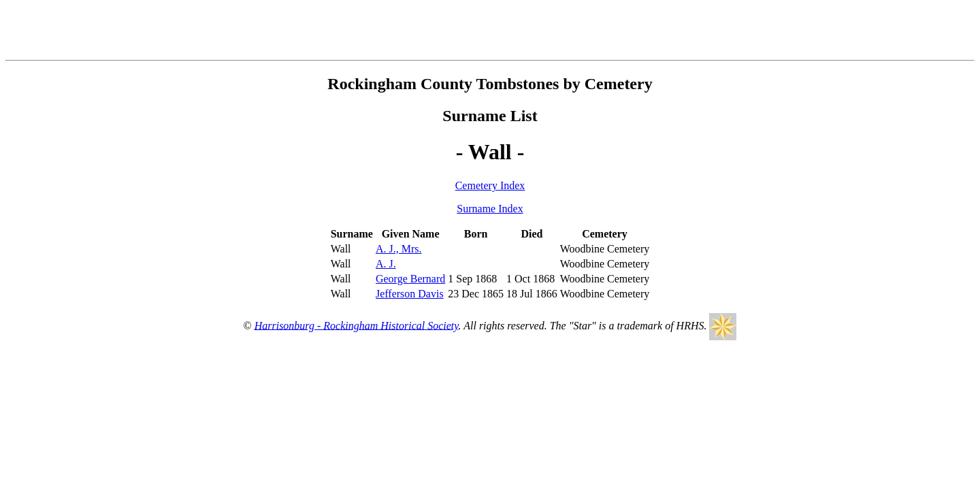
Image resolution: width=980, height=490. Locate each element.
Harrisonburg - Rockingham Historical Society (357, 325)
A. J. (386, 264)
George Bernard (410, 279)
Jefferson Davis (410, 294)
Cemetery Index (490, 185)
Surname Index (490, 209)
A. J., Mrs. (399, 249)
